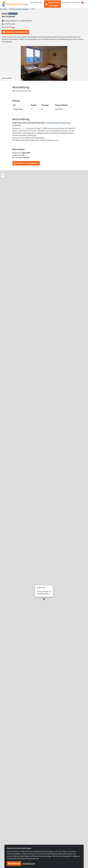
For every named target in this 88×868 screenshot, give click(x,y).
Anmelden (76, 2)
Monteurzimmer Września (19, 9)
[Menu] (83, 2)
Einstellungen (29, 863)
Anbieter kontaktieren (15, 32)
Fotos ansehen (7, 78)
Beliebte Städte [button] (36, 2)
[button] (44, 599)
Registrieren (66, 2)
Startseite (4, 9)
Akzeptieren (14, 863)
